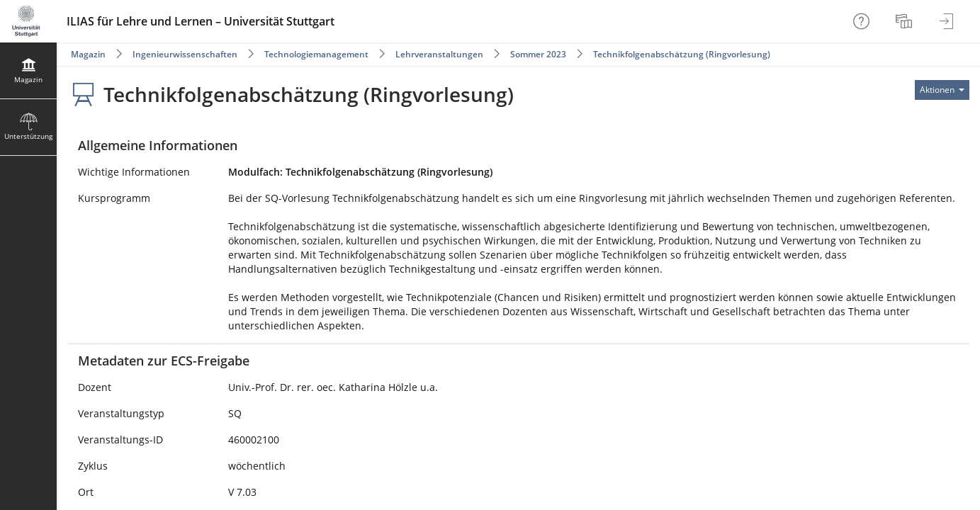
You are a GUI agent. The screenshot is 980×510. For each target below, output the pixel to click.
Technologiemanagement (316, 54)
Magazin (88, 54)
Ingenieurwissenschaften (185, 54)
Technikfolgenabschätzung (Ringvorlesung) (682, 54)
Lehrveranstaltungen (439, 54)
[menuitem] (906, 21)
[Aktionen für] (942, 90)
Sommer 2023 (538, 54)
